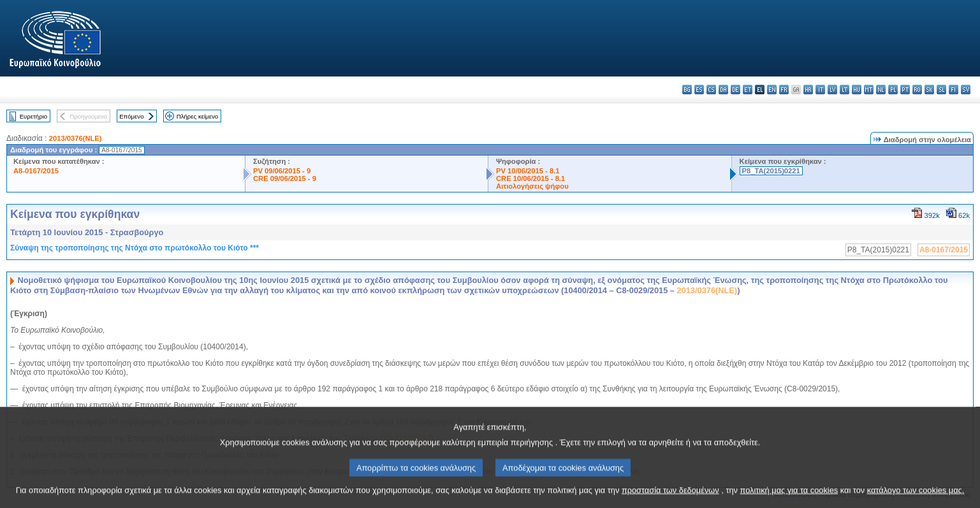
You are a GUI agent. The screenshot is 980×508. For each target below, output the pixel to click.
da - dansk (723, 90)
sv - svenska (966, 90)
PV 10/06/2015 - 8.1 (528, 171)
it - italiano (820, 90)
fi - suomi (954, 90)
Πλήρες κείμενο (197, 116)
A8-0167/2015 (36, 171)
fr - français (784, 90)
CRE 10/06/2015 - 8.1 (530, 178)
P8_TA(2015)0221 (771, 171)
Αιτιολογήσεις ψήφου (532, 186)
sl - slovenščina (941, 90)
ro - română (917, 90)
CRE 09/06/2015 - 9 (285, 178)
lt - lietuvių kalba (845, 90)
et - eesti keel (748, 90)
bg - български (687, 90)
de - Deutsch (735, 90)
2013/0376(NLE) (76, 138)
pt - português (905, 90)
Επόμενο (131, 116)
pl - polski (893, 90)
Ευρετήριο (33, 116)
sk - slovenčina (929, 90)
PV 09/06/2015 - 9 (282, 171)
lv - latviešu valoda (832, 90)
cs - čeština (711, 90)
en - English (772, 90)
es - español (699, 90)
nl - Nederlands (881, 90)
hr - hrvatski (808, 90)
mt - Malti (869, 90)
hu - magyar (857, 90)
